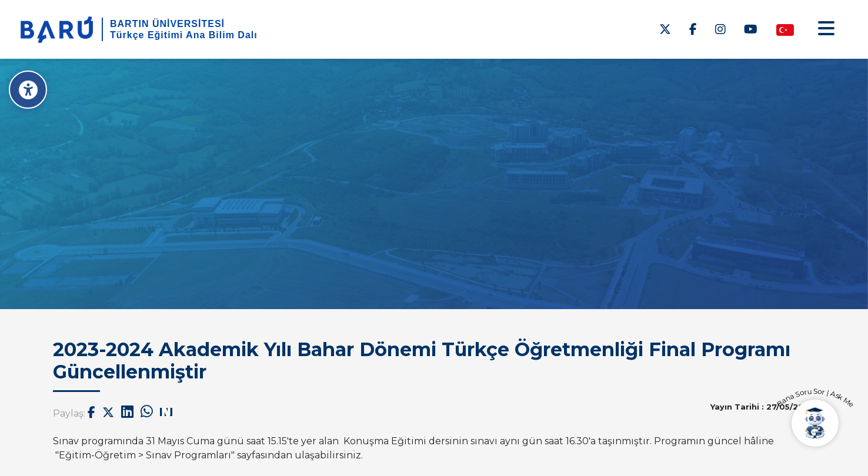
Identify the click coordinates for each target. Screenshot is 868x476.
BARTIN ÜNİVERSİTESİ (167, 24)
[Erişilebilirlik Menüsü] (28, 90)
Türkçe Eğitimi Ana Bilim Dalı (184, 35)
